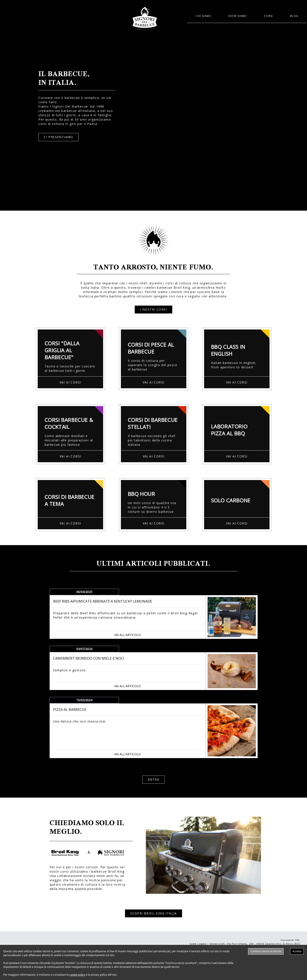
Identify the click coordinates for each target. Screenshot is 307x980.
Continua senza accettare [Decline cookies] (266, 951)
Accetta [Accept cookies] (297, 951)
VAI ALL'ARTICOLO (128, 635)
